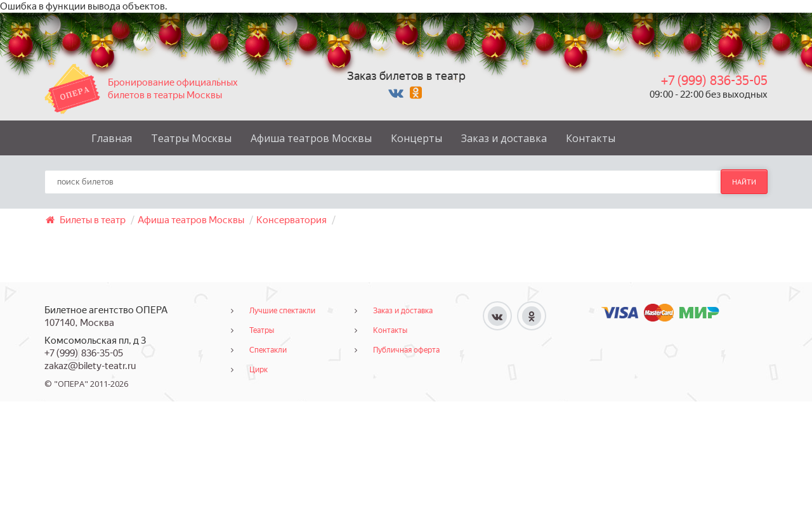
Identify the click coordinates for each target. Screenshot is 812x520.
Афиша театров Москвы (311, 138)
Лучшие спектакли (282, 311)
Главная (112, 138)
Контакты (591, 138)
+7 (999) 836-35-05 (714, 81)
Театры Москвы (191, 138)
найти (744, 182)
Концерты (416, 138)
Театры (262, 330)
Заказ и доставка (504, 138)
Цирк (259, 370)
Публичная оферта (406, 350)
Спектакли (268, 350)
